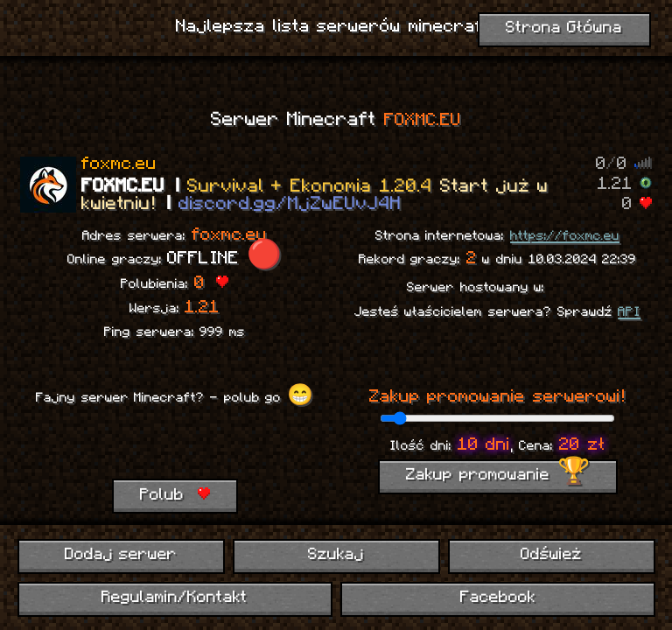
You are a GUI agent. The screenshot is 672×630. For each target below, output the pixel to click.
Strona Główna (564, 28)
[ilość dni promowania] (497, 418)
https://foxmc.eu (565, 236)
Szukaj (336, 555)
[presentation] (181, 444)
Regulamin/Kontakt (175, 598)
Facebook (498, 598)
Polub (175, 495)
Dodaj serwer (121, 555)
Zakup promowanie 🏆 (498, 476)
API (629, 312)
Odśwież (551, 555)
